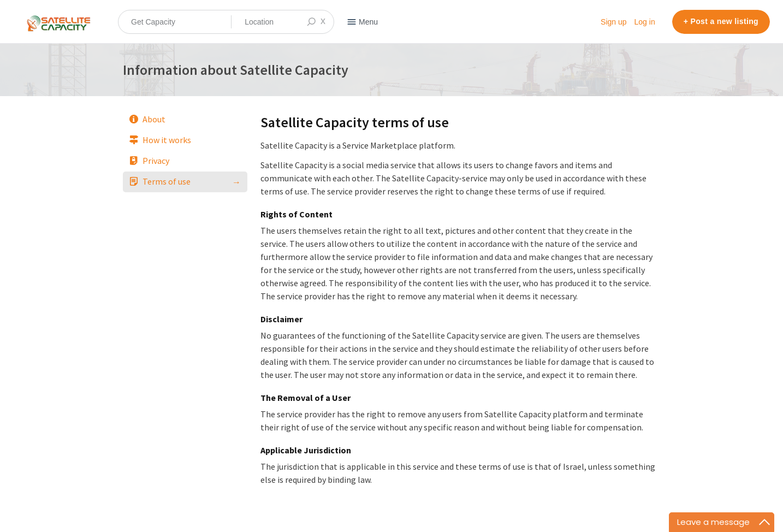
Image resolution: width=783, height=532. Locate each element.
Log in (645, 22)
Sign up (613, 22)
